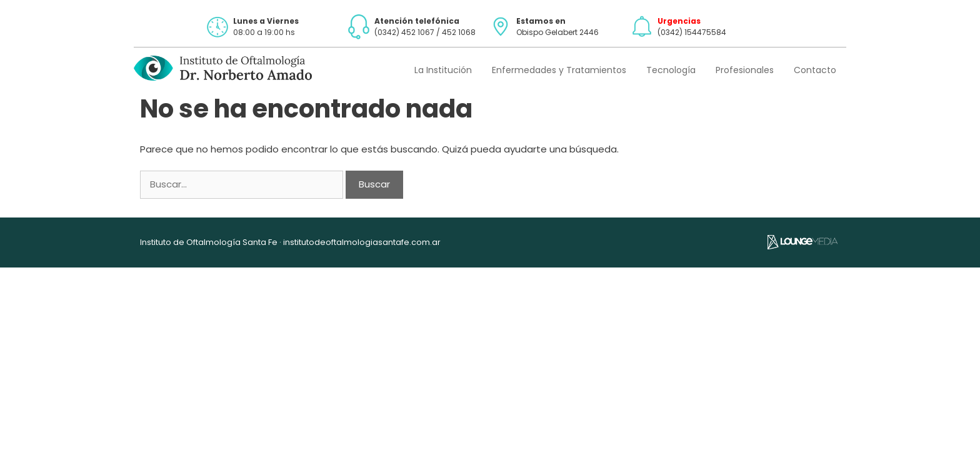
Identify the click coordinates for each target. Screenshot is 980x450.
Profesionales (745, 70)
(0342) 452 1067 (404, 32)
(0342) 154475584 (692, 32)
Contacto (815, 70)
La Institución (443, 70)
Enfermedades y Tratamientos (559, 70)
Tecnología (671, 70)
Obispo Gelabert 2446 (557, 32)
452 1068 (459, 32)
